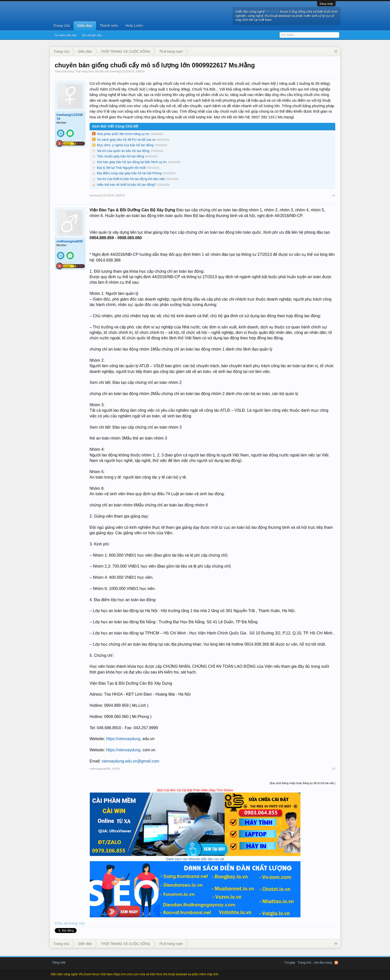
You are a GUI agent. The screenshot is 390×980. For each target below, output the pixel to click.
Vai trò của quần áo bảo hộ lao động (123, 151)
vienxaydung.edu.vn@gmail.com (130, 761)
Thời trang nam (84, 71)
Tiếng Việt (59, 963)
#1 (334, 195)
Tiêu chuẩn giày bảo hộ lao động (121, 156)
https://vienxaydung (123, 739)
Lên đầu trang (323, 963)
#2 (334, 769)
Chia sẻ (62, 923)
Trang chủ (62, 26)
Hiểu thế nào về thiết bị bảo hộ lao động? (127, 185)
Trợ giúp (290, 963)
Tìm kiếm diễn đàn (65, 35)
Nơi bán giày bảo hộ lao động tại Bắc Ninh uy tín (132, 162)
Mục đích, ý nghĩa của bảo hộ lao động (125, 145)
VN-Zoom (272, 12)
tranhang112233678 (122, 71)
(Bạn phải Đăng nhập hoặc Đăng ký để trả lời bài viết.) (302, 783)
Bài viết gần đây (92, 35)
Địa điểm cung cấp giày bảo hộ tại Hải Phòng (129, 173)
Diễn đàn (85, 26)
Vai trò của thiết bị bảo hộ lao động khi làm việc (131, 179)
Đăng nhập (326, 4)
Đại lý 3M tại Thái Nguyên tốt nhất (121, 168)
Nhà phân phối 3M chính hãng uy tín (123, 134)
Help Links (134, 26)
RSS (336, 963)
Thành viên (109, 26)
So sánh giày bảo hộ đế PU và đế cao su (126, 140)
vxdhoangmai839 (70, 241)
